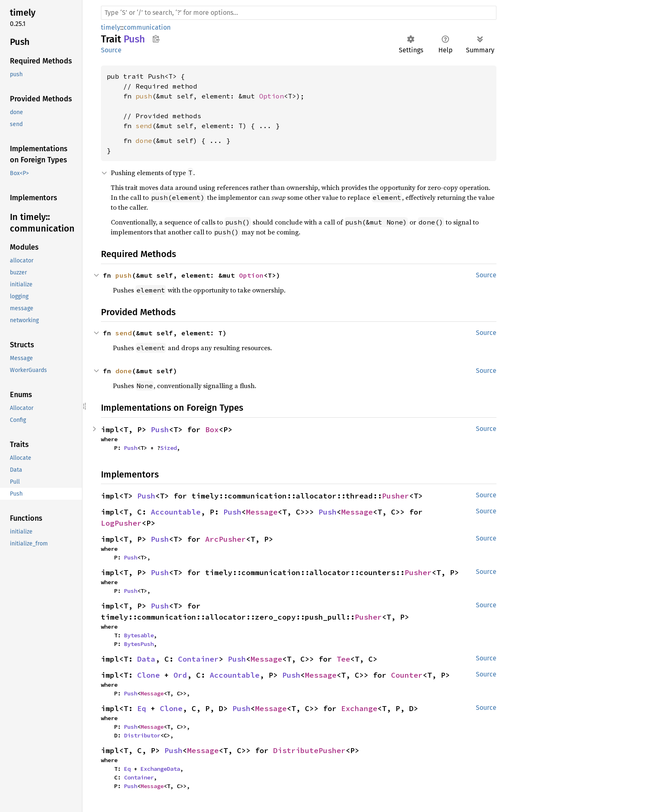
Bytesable (139, 635)
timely (111, 27)
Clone (149, 675)
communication (147, 27)
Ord (180, 675)
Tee (343, 659)
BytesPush (139, 644)
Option (272, 96)
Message (262, 512)
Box (212, 429)
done (144, 140)
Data (146, 659)
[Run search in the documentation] (299, 13)
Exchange (359, 708)
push (144, 96)
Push (160, 429)
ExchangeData (160, 769)
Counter (407, 675)
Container (198, 659)
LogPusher (121, 523)
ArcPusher (226, 539)
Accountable (176, 512)
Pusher (396, 496)
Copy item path (156, 39)
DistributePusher (309, 750)
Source (111, 50)
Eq (142, 708)
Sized (169, 448)
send (144, 126)
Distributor (142, 735)
